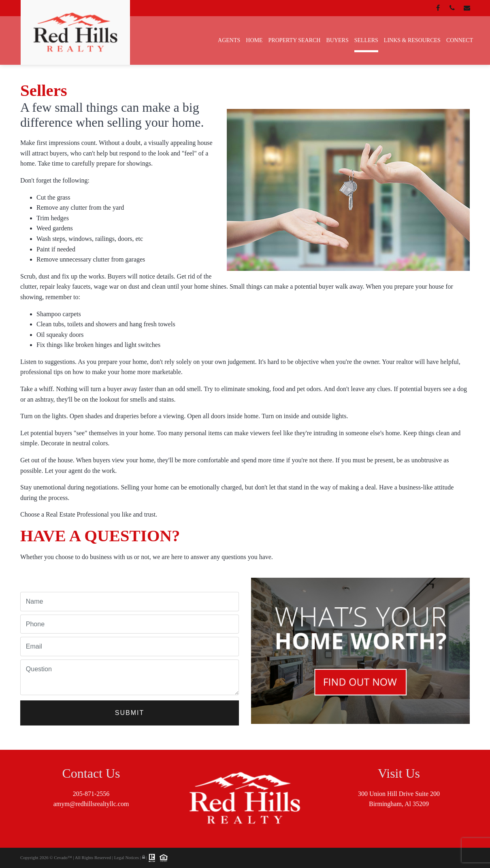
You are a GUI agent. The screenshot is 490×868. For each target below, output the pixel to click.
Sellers (366, 40)
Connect (460, 40)
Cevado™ (63, 857)
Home (254, 40)
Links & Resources (412, 40)
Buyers (337, 40)
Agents (229, 40)
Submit (130, 713)
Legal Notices (127, 857)
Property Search (295, 40)
